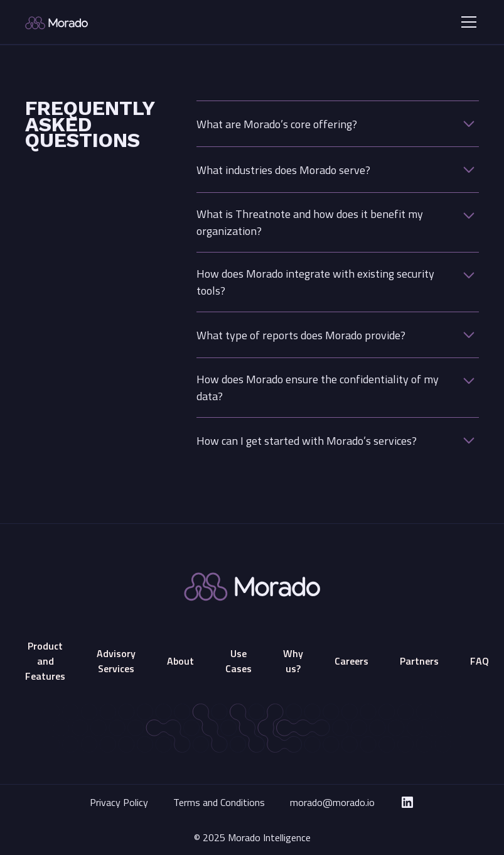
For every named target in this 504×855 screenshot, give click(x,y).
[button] (466, 22)
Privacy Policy (119, 802)
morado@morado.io (332, 802)
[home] (99, 22)
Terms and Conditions (219, 802)
